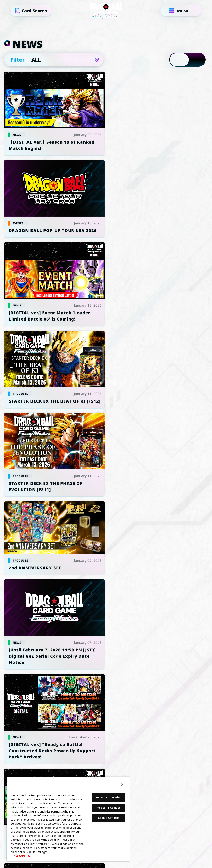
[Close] (122, 785)
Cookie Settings (41, 679)
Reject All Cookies (109, 808)
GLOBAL (101, 622)
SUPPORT (171, 679)
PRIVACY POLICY (106, 679)
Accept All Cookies (109, 797)
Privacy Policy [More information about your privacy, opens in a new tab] (21, 856)
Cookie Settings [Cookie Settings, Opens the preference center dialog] (109, 818)
